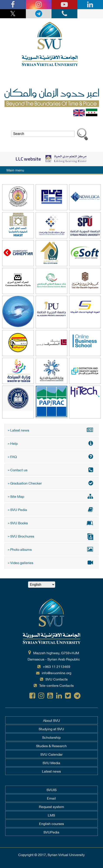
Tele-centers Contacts (56, 685)
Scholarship (51, 737)
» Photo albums (51, 549)
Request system (51, 807)
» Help (51, 443)
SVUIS (51, 790)
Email (51, 798)
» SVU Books (51, 523)
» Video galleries (51, 562)
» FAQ (51, 456)
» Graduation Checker (51, 483)
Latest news (51, 771)
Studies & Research (51, 746)
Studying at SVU (51, 729)
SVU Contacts (56, 679)
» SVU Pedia (51, 509)
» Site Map (51, 496)
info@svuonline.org (56, 673)
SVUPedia (51, 832)
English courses (51, 823)
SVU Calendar (51, 754)
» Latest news (51, 430)
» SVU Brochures (51, 536)
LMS (51, 815)
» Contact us (51, 470)
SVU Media (51, 763)
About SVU (51, 720)
